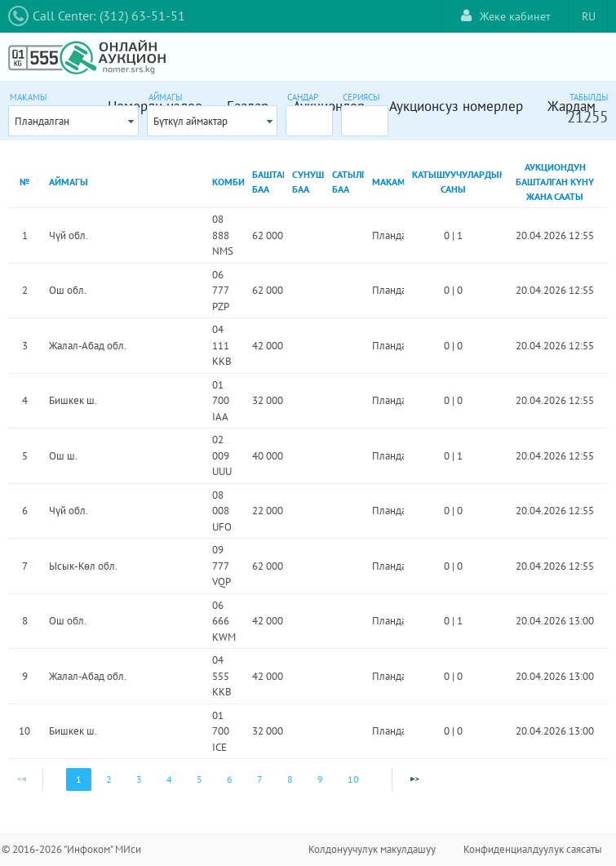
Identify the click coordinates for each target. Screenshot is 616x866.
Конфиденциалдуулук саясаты (533, 849)
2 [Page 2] (109, 779)
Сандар (303, 97)
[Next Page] (414, 779)
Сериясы (361, 97)
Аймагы (165, 97)
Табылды (589, 97)
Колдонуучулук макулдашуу (372, 849)
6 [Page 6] (230, 779)
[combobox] (73, 121)
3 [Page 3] (139, 779)
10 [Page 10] (353, 779)
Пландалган (42, 121)
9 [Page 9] (320, 779)
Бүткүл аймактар (191, 121)
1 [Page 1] (79, 779)
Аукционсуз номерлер (456, 106)
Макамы (28, 97)
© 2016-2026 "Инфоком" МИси (71, 849)
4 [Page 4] (169, 779)
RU (589, 16)
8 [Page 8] (290, 779)
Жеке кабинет (506, 16)
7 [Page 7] (260, 779)
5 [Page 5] (199, 779)
